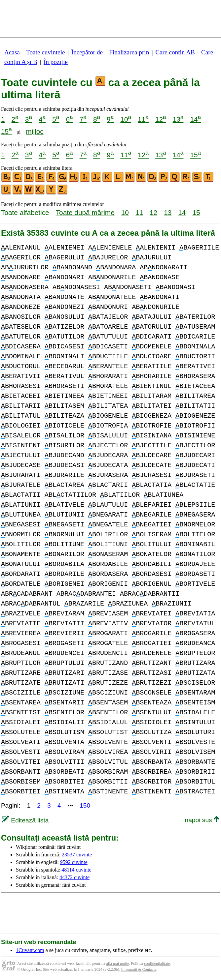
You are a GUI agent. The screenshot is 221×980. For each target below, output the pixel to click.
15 (6, 131)
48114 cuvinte (76, 870)
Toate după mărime (85, 212)
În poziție (56, 62)
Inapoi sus (201, 820)
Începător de (87, 52)
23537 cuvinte (77, 855)
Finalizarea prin (129, 52)
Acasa (12, 52)
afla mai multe (117, 964)
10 (126, 119)
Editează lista (25, 820)
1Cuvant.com (30, 950)
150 (85, 805)
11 (143, 119)
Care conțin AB (175, 52)
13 (178, 119)
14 (195, 119)
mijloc (35, 131)
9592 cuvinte (74, 862)
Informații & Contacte (139, 969)
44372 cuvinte (74, 877)
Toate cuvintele (45, 52)
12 (161, 119)
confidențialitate (157, 964)
